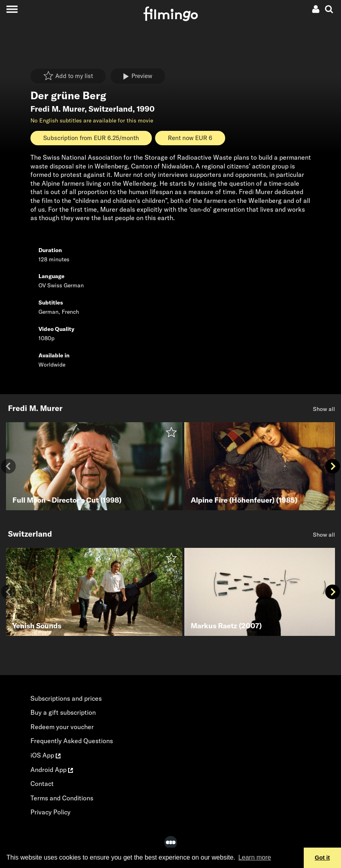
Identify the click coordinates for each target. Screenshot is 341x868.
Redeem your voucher (62, 727)
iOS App (45, 755)
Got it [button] (323, 858)
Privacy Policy (50, 812)
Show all (324, 409)
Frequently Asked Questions (72, 741)
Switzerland (111, 109)
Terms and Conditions (62, 798)
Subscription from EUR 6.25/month (91, 138)
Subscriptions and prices (66, 698)
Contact (42, 784)
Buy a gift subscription (63, 712)
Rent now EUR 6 (190, 138)
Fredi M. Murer (58, 109)
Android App (52, 770)
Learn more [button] (255, 857)
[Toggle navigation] (12, 9)
